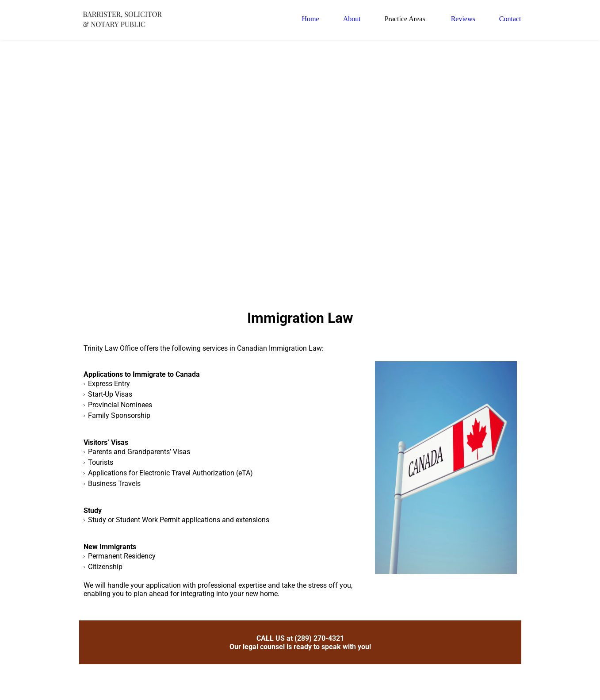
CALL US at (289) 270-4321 (300, 643)
